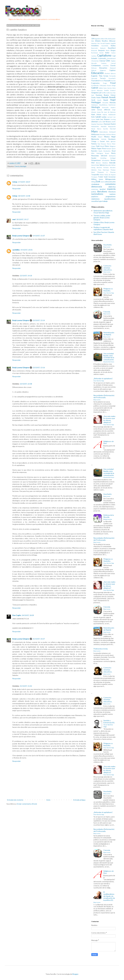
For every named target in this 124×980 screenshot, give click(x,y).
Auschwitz (105, 46)
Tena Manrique (104, 170)
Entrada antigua (79, 800)
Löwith (113, 122)
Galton (101, 88)
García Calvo (111, 88)
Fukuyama (103, 85)
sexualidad (95, 201)
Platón (94, 148)
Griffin (104, 93)
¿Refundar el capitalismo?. (103, 379)
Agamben (98, 39)
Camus (113, 53)
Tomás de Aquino (110, 175)
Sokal (98, 165)
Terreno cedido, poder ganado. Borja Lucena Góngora (102, 218)
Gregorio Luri (96, 93)
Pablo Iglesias (111, 141)
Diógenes (103, 70)
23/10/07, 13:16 (39, 367)
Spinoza (102, 165)
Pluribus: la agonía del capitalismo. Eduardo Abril (103, 228)
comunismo (110, 184)
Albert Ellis (104, 39)
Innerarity (105, 107)
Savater (94, 158)
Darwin (113, 66)
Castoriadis (102, 58)
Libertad (94, 122)
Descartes (103, 68)
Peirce (109, 144)
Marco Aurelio (103, 129)
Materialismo (104, 132)
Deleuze (94, 68)
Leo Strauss (105, 119)
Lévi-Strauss (107, 122)
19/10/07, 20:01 (27, 250)
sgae (100, 201)
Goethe (106, 90)
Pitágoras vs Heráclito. (109, 291)
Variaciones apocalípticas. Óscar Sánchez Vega (103, 212)
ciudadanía (95, 184)
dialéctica (112, 187)
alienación (109, 182)
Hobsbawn (95, 105)
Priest (104, 149)
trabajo (105, 201)
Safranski (104, 156)
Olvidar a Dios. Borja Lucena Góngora (104, 223)
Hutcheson (112, 105)
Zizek (98, 181)
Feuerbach (112, 78)
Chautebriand (111, 58)
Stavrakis (108, 165)
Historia (113, 102)
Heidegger (96, 102)
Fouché (113, 81)
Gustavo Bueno (102, 95)
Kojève (105, 115)
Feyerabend (95, 81)
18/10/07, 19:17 (22, 219)
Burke (102, 53)
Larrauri (110, 117)
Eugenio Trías (97, 76)
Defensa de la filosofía (109, 517)
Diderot (94, 70)
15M (93, 39)
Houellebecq (103, 105)
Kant (93, 114)
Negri (113, 137)
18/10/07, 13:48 (24, 196)
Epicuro (113, 73)
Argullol (113, 43)
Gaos (105, 88)
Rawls (100, 151)
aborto (103, 182)
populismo (95, 197)
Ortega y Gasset (98, 141)
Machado (107, 124)
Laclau (104, 117)
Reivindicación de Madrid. (109, 335)
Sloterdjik (112, 163)
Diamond (113, 68)
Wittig (93, 182)
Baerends (95, 48)
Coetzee (104, 63)
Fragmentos (95, 83)
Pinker (107, 146)
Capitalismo (104, 55)
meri (14, 219)
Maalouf (94, 124)
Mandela (104, 126)
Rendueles (107, 151)
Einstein (107, 73)
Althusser (112, 41)
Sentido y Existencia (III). (109, 723)
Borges (113, 50)
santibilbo (16, 250)
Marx (94, 131)
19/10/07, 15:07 (39, 236)
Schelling (103, 158)
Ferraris (103, 78)
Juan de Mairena (110, 112)
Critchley (106, 66)
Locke (100, 122)
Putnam (109, 149)
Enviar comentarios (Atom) (27, 804)
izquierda (111, 189)
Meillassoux (95, 134)
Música (107, 137)
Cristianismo (96, 65)
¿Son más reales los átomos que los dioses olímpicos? (109, 420)
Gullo (108, 93)
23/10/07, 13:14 (39, 320)
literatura (112, 192)
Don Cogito (17, 615)
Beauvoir (94, 50)
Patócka (94, 144)
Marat (93, 129)
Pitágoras (113, 146)
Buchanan (95, 53)
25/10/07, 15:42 (26, 686)
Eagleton (113, 70)
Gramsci (113, 90)
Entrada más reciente (15, 800)
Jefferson (107, 110)
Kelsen (99, 115)
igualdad (103, 189)
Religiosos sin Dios (109, 442)
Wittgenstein (110, 179)
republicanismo (110, 199)
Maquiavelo (112, 126)
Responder (17, 188)
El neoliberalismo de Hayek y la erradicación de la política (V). (104, 897)
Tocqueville (95, 175)
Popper (99, 149)
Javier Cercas (97, 110)
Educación (97, 73)
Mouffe (94, 137)
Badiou (113, 46)
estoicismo (95, 189)
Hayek (106, 100)
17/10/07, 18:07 (24, 182)
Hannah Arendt (108, 97)
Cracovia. (107, 313)
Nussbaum (112, 139)
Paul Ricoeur (102, 144)
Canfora (94, 56)
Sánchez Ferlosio (103, 167)
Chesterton (95, 61)
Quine (114, 149)
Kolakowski (112, 115)
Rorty (113, 153)
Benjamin (102, 50)
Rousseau (95, 156)
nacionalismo (97, 194)
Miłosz (113, 134)
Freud (113, 83)
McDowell (112, 132)
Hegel (113, 100)
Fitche (102, 81)
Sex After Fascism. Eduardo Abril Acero (104, 233)
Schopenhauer (96, 160)
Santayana (112, 156)
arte (114, 182)
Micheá (109, 134)
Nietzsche (95, 139)
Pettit (98, 146)
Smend (93, 165)
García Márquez (97, 90)
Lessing (113, 119)
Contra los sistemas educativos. (108, 269)
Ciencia (17, 166)
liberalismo (102, 192)
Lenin (98, 119)
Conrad (113, 63)
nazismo (112, 194)
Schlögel (113, 158)
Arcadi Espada (105, 43)
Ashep (15, 182)
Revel (114, 151)
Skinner (98, 163)
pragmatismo (111, 196)
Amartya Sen (96, 43)
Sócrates (113, 167)
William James (97, 179)
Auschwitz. (108, 246)
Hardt (93, 100)
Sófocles (94, 170)
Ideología (23, 166)
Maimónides (95, 126)
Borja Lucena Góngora (21, 236)
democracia (97, 187)
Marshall (113, 129)
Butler (107, 53)
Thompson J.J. (103, 172)
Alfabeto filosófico (101, 41)
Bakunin (103, 48)
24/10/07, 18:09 (28, 615)
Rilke (93, 153)
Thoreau (113, 172)
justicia (94, 192)
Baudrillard (112, 48)
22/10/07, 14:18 (26, 276)
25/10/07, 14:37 (39, 639)
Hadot (98, 98)
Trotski (101, 177)
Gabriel (95, 88)
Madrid (113, 124)
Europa (106, 76)
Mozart (100, 137)
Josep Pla (100, 112)
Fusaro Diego (111, 85)
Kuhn (93, 117)
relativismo (95, 199)
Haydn (99, 100)
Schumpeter (106, 160)
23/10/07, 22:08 (26, 384)
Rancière (94, 151)
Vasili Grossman (110, 177)
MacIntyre (100, 124)
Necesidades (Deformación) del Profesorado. (104, 397)
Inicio (48, 800)
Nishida (104, 139)
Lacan (98, 117)
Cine (108, 61)
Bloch (108, 50)
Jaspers (113, 107)
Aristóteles (95, 46)
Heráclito (105, 103)
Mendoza (103, 134)
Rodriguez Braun (103, 153)
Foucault (107, 81)
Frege (105, 83)
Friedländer (95, 85)
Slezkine (105, 163)
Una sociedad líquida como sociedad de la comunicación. (109, 357)
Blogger (75, 974)
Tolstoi (102, 175)
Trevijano (94, 177)
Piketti (102, 146)
